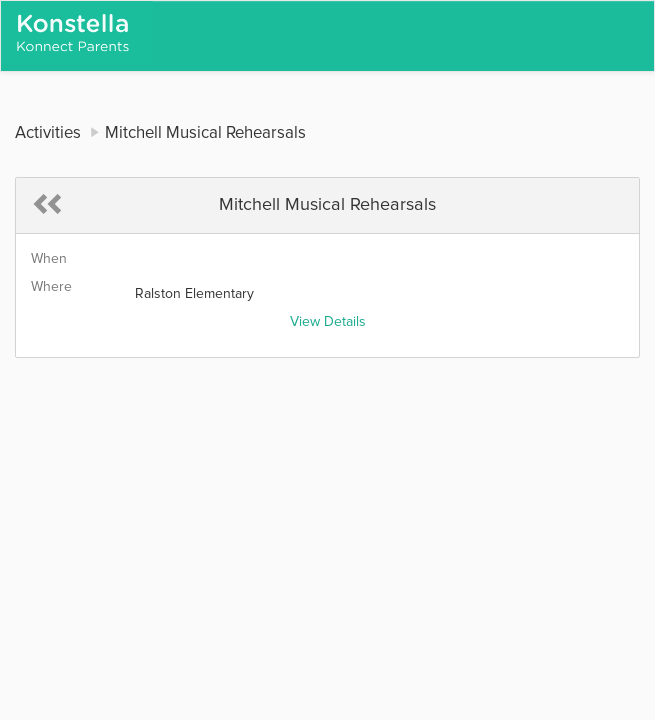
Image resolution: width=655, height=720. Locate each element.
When (49, 259)
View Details (328, 322)
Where (51, 287)
